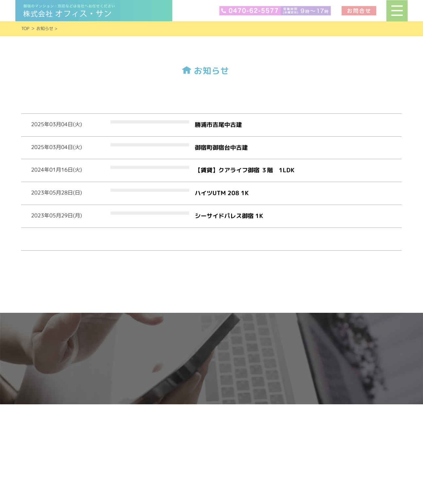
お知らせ (45, 28)
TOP (25, 28)
